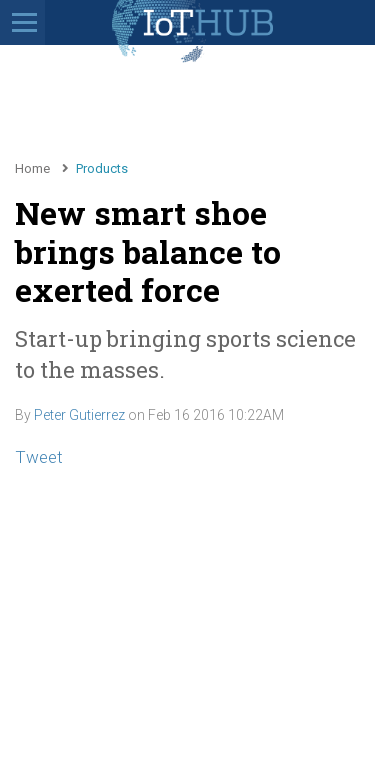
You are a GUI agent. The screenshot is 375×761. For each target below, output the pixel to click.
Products (102, 168)
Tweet (39, 457)
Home (32, 168)
